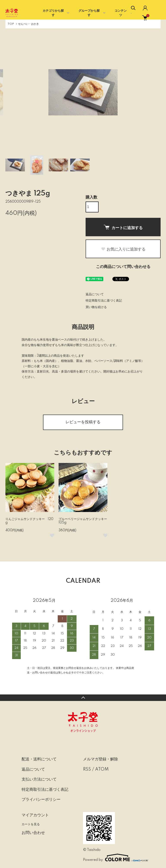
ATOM (102, 770)
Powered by (114, 858)
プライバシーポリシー (41, 800)
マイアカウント (35, 815)
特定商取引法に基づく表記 (104, 301)
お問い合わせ (33, 833)
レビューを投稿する (83, 422)
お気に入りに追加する (123, 249)
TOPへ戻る (83, 698)
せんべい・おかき (29, 24)
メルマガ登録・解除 (101, 759)
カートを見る (31, 824)
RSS (87, 770)
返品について (95, 294)
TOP (11, 24)
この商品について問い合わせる (123, 267)
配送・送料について (39, 759)
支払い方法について (39, 779)
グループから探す (89, 13)
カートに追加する (123, 227)
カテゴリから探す (53, 13)
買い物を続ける (96, 307)
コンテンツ (121, 13)
